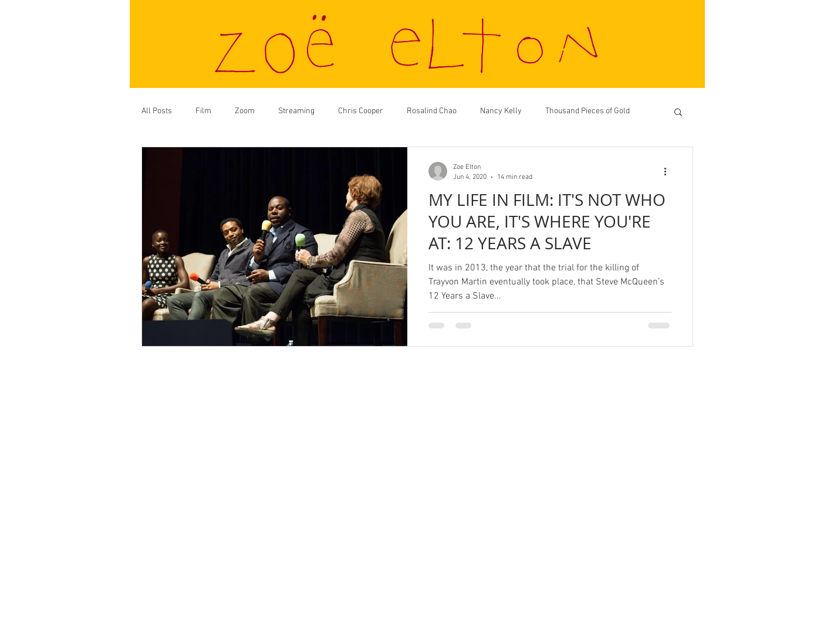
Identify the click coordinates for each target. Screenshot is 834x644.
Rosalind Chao (432, 111)
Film (203, 111)
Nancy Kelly (501, 111)
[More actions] (670, 171)
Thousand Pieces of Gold (587, 111)
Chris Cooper (361, 111)
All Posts (157, 111)
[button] (678, 113)
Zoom (245, 111)
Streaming (296, 111)
